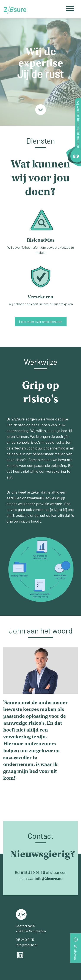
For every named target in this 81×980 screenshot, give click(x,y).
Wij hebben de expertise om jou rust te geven (40, 282)
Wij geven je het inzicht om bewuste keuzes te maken (40, 228)
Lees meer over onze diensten (41, 321)
